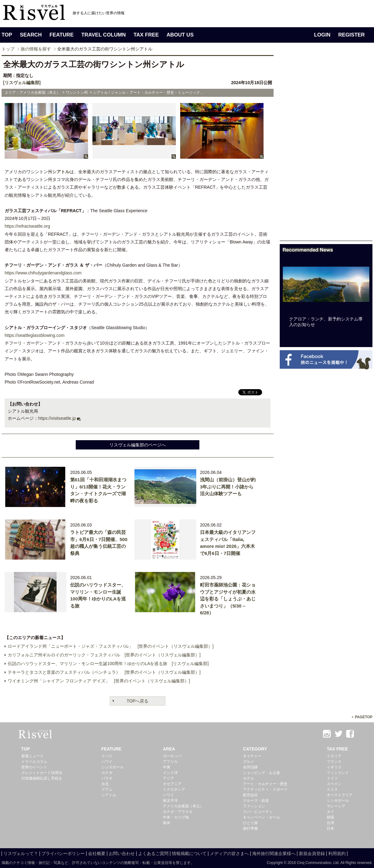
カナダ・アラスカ (178, 812)
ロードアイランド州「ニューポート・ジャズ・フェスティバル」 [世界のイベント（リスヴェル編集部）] (111, 646)
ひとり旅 (250, 823)
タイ (330, 812)
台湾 (330, 823)
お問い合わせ (122, 853)
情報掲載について (189, 853)
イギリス (334, 767)
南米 (167, 823)
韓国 (330, 817)
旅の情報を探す (36, 49)
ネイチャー (252, 756)
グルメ (249, 762)
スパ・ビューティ (258, 812)
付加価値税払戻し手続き (42, 778)
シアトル (61, 172)
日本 (330, 828)
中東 (167, 767)
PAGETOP (364, 717)
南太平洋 (170, 801)
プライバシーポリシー (63, 853)
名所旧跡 (250, 767)
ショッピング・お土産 (261, 773)
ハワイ (107, 762)
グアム (107, 789)
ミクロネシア (174, 789)
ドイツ (332, 778)
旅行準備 (250, 828)
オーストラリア (340, 795)
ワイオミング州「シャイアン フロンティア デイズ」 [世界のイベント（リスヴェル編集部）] (99, 681)
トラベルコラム (34, 762)
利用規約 (337, 853)
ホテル (249, 778)
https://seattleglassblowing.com (35, 335)
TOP (7, 35)
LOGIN (322, 35)
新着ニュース (32, 756)
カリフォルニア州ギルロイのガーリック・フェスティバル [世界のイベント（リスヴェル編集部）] (104, 655)
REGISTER (351, 35)
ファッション (254, 806)
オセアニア (172, 784)
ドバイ (107, 756)
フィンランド (338, 773)
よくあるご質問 (153, 853)
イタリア (334, 756)
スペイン (334, 784)
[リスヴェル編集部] (22, 83)
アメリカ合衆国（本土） (183, 806)
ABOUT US (180, 35)
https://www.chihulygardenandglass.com (43, 273)
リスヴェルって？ (21, 853)
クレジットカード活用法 (42, 773)
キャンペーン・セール (261, 817)
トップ (8, 49)
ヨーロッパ (172, 756)
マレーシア (336, 806)
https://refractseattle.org (27, 226)
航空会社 (250, 795)
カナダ (107, 773)
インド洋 (170, 773)
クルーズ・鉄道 (256, 801)
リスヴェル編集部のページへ (138, 445)
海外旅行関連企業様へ (274, 853)
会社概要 (97, 853)
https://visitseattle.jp (57, 418)
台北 (105, 784)
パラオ (107, 778)
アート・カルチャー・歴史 (265, 784)
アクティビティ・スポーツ (265, 789)
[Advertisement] (326, 148)
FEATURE (62, 35)
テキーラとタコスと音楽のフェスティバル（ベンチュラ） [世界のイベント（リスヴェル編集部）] (104, 672)
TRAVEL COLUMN (104, 35)
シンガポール (113, 767)
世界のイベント (34, 767)
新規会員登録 (312, 853)
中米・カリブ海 (176, 817)
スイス (332, 789)
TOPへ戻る (138, 701)
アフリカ (170, 762)
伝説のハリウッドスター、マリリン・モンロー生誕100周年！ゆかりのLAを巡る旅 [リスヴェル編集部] (108, 664)
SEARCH (31, 35)
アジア (168, 778)
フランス (334, 762)
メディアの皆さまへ (229, 853)
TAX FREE (146, 35)
